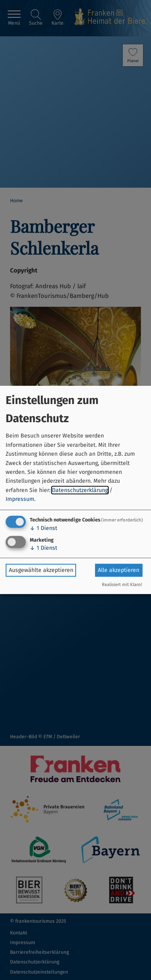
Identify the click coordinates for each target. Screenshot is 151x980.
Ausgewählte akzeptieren (41, 570)
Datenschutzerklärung (80, 490)
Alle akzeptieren (119, 570)
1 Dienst (43, 528)
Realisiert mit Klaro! (122, 585)
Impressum (20, 499)
